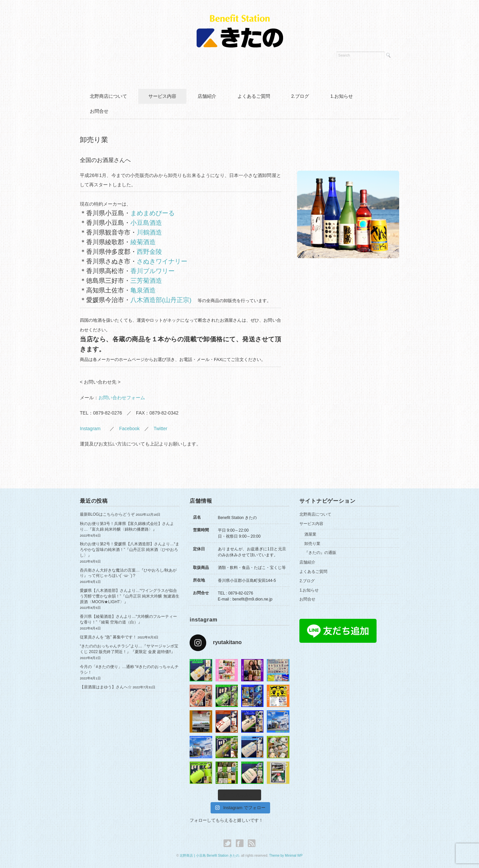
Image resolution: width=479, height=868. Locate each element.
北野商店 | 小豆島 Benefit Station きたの (209, 856)
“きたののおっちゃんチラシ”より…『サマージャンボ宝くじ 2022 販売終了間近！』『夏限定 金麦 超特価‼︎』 (129, 649)
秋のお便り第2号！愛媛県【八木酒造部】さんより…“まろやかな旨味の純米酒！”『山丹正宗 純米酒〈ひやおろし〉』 (130, 550)
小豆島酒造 (146, 223)
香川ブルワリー (153, 271)
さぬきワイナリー (162, 261)
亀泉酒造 (143, 290)
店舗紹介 (207, 96)
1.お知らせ (342, 96)
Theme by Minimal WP (286, 856)
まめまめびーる (153, 213)
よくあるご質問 (254, 96)
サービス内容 (162, 96)
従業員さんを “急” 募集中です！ (108, 637)
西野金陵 (149, 252)
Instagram (92, 429)
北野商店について (108, 96)
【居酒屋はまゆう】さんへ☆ (106, 687)
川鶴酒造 (149, 232)
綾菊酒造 (143, 242)
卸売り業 (312, 544)
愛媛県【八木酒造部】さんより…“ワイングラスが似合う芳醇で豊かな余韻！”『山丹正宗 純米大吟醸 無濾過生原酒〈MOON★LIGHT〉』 (130, 596)
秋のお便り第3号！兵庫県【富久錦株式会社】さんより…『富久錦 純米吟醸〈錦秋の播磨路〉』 (127, 526)
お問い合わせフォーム (122, 398)
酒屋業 (310, 534)
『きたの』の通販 (320, 553)
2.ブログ (300, 96)
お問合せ (99, 111)
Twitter (160, 429)
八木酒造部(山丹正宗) (161, 300)
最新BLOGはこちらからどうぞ (107, 514)
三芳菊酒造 (146, 281)
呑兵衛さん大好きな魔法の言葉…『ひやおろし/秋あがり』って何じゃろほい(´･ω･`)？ (128, 573)
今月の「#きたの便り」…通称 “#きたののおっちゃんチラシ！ (129, 670)
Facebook (129, 429)
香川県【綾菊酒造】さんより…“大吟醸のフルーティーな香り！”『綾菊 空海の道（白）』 (128, 619)
